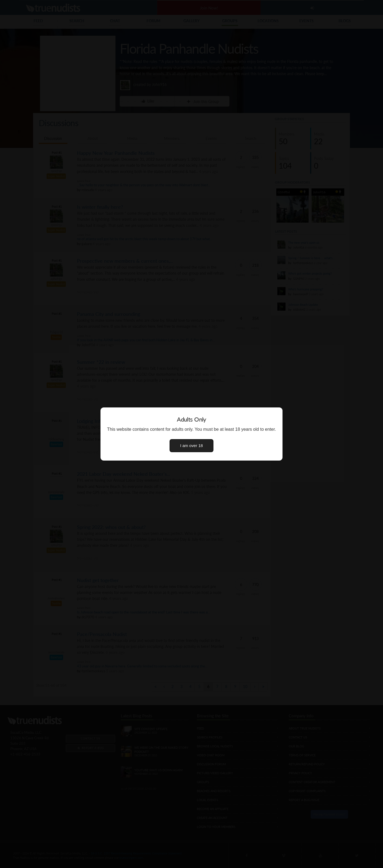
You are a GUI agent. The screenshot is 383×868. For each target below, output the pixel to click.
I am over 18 (192, 446)
